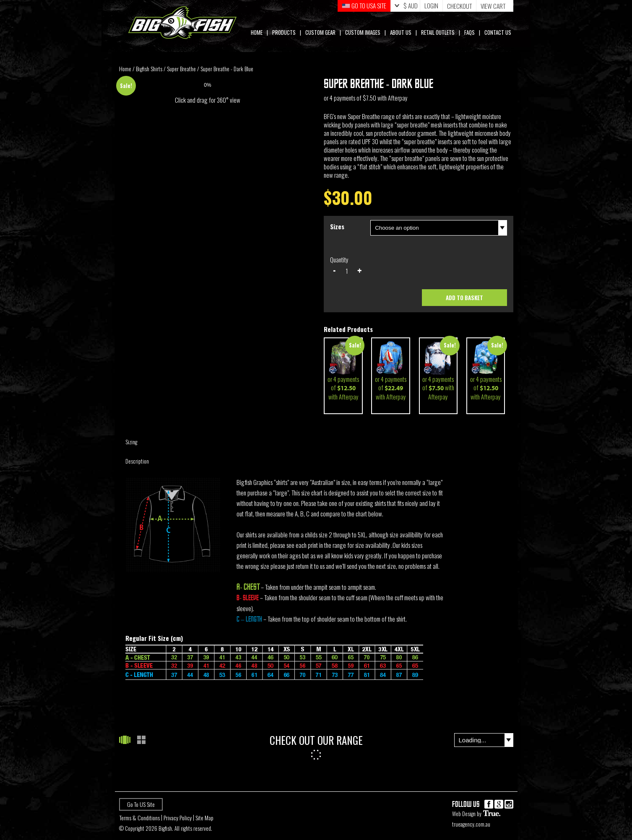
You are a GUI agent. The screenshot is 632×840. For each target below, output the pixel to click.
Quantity (339, 259)
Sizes (337, 226)
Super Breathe (181, 69)
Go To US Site (141, 804)
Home (125, 69)
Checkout (459, 6)
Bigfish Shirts (149, 69)
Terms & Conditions (140, 818)
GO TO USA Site (364, 6)
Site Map (204, 818)
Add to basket (464, 298)
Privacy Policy (178, 818)
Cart (494, 6)
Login (431, 6)
